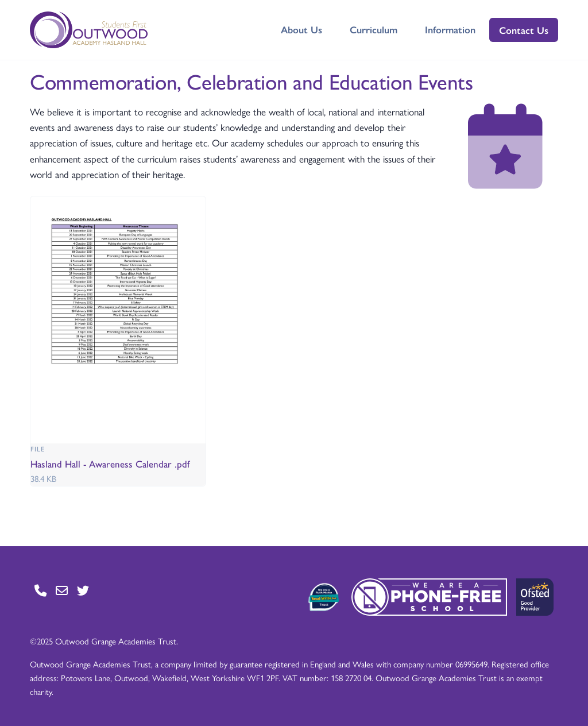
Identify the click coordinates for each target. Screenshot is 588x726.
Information (450, 29)
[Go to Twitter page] (83, 590)
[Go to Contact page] (40, 590)
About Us (301, 29)
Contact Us (524, 30)
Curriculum (374, 29)
